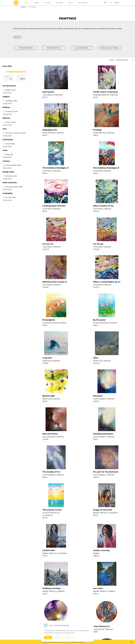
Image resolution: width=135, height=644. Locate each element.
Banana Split (76, 287)
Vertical (10, 144)
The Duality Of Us (113, 326)
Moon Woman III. (43, 484)
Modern (92, 602)
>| (78, 539)
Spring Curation (95, 637)
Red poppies (41, 248)
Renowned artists (14, 187)
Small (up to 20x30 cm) (15, 133)
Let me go (40, 209)
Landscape (11, 101)
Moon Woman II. (78, 484)
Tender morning (78, 406)
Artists (36, 3)
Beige (9, 155)
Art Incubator (83, 3)
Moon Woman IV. (113, 445)
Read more (17, 37)
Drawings (92, 618)
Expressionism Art (96, 591)
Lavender (109, 523)
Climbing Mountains (80, 326)
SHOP (26, 3)
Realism (92, 607)
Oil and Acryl (11, 112)
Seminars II (72, 599)
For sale (11, 198)
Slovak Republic (13, 165)
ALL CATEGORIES (81, 48)
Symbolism (93, 613)
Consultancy (72, 594)
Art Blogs (59, 3)
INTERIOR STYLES (54, 48)
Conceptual (93, 596)
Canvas (10, 122)
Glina (37, 287)
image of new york (114, 365)
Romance (109, 287)
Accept (48, 637)
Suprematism (94, 616)
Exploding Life (111, 92)
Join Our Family (73, 589)
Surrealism (93, 610)
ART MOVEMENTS (26, 48)
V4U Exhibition (73, 604)
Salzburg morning (113, 406)
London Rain (41, 406)
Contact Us (115, 592)
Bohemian (11, 176)
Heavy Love (41, 523)
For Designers (116, 610)
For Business (116, 607)
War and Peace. (43, 326)
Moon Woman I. (112, 484)
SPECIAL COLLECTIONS (109, 48)
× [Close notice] (131, 642)
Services (47, 3)
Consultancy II (73, 602)
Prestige (39, 131)
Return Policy (116, 602)
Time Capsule (76, 523)
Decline (69, 637)
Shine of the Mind (78, 445)
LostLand (109, 248)
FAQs (113, 605)
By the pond (76, 248)
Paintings (92, 589)
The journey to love (79, 365)
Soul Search (41, 92)
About (70, 3)
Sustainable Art (95, 627)
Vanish (70, 596)
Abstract (11, 90)
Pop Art (92, 605)
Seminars (71, 591)
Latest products (122, 60)
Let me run (110, 170)
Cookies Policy (116, 600)
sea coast (40, 445)
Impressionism (94, 599)
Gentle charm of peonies (82, 92)
